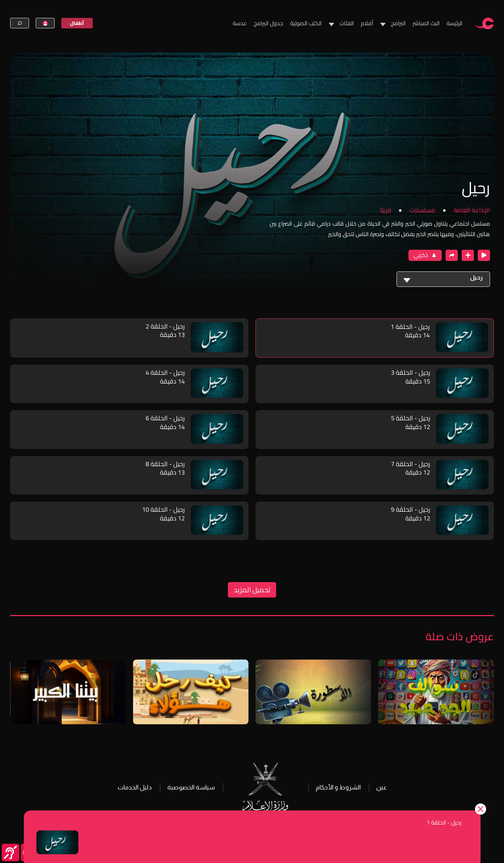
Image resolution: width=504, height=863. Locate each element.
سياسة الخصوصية (191, 787)
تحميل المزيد (252, 590)
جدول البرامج (268, 23)
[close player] (484, 255)
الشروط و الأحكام (338, 787)
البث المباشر (426, 23)
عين (381, 787)
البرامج (398, 23)
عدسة (240, 23)
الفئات (347, 23)
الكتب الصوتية (306, 23)
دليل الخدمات (135, 787)
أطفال (77, 23)
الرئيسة (454, 23)
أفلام (367, 23)
